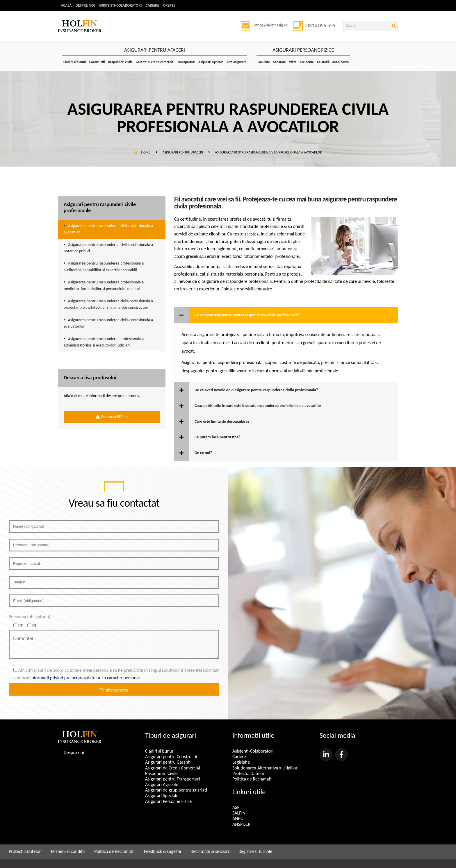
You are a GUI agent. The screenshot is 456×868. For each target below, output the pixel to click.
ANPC (238, 819)
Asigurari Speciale (162, 796)
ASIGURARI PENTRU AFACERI (155, 50)
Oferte (173, 6)
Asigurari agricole (211, 62)
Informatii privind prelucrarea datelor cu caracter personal (85, 678)
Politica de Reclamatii (252, 779)
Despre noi (86, 6)
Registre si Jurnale (255, 851)
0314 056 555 (321, 26)
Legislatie (241, 762)
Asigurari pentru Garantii (168, 762)
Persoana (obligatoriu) (30, 617)
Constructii (97, 62)
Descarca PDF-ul (112, 417)
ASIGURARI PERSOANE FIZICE (303, 50)
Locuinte (264, 62)
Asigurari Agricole (162, 785)
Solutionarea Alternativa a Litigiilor (265, 768)
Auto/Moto (340, 62)
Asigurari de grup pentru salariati (176, 790)
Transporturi (186, 62)
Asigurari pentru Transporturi (172, 779)
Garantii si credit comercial (155, 62)
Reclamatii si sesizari (210, 851)
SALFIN (239, 813)
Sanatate (279, 62)
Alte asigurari (236, 62)
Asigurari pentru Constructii (171, 757)
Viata (293, 62)
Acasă (66, 6)
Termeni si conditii (67, 851)
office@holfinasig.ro (272, 25)
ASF (236, 808)
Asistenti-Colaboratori (123, 6)
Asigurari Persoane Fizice (168, 801)
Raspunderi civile (120, 62)
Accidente (307, 62)
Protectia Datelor (248, 773)
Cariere (156, 6)
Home (142, 152)
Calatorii (323, 62)
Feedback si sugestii (162, 851)
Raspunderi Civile (161, 773)
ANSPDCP (241, 824)
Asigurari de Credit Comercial (173, 768)
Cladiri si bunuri (75, 62)
